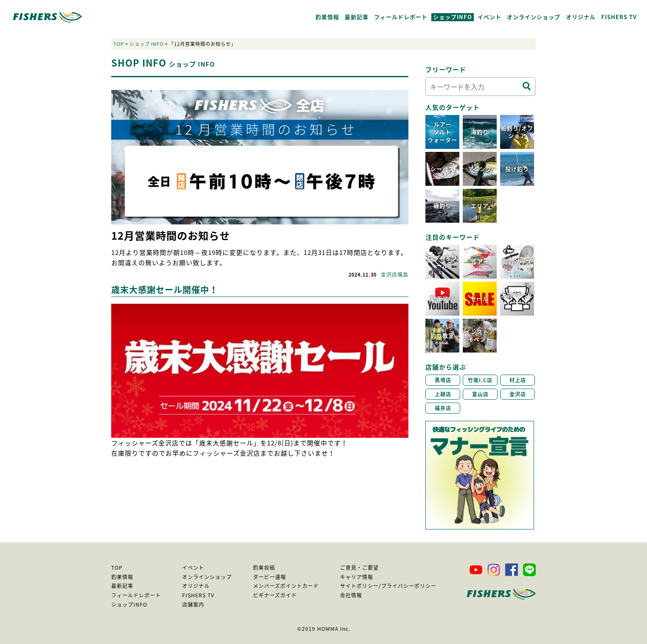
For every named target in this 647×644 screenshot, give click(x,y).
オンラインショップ (534, 17)
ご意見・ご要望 (359, 568)
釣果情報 (327, 17)
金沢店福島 (395, 274)
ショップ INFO (146, 44)
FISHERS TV (619, 17)
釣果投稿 (264, 568)
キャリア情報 (357, 577)
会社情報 (351, 595)
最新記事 (357, 17)
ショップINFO (453, 17)
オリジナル (581, 17)
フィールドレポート (401, 17)
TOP (119, 44)
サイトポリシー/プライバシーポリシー (388, 586)
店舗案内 (193, 605)
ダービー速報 (270, 577)
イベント (489, 17)
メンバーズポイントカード (286, 586)
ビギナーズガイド (275, 595)
